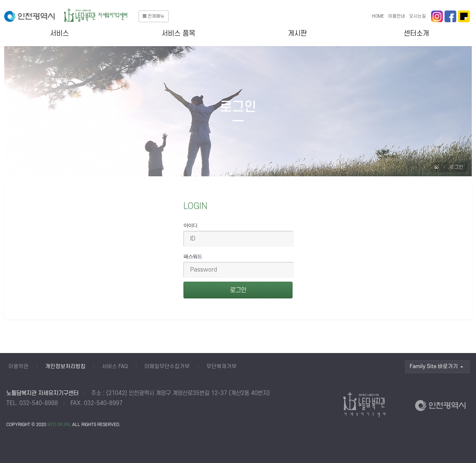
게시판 (297, 34)
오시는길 (418, 16)
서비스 (59, 34)
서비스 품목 (178, 34)
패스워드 (193, 256)
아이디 (190, 225)
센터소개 (416, 34)
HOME (378, 16)
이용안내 (397, 16)
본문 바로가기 (0, 0)
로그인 (456, 167)
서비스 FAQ (115, 366)
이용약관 (18, 366)
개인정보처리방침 (65, 366)
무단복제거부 (222, 366)
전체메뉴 (154, 16)
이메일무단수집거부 (167, 366)
